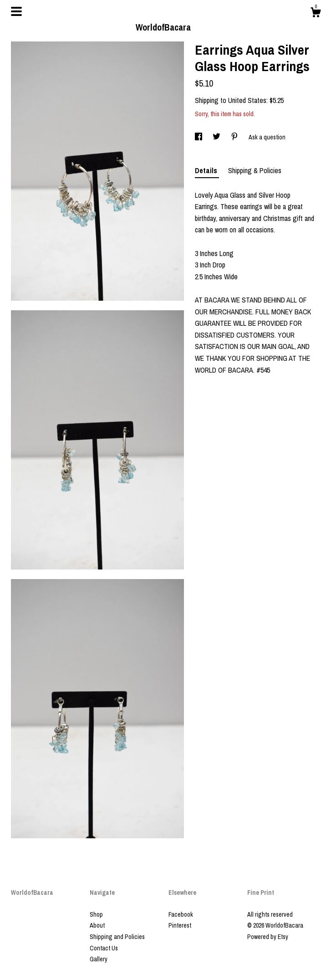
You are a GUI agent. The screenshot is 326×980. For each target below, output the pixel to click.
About (97, 925)
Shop (96, 914)
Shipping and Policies (117, 937)
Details (207, 170)
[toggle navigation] (16, 11)
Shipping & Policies (255, 170)
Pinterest (180, 925)
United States (247, 100)
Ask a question (267, 137)
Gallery (99, 959)
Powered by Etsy (268, 937)
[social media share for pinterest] (235, 137)
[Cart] (316, 14)
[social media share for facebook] (199, 137)
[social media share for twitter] (217, 137)
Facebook (181, 914)
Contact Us (104, 948)
